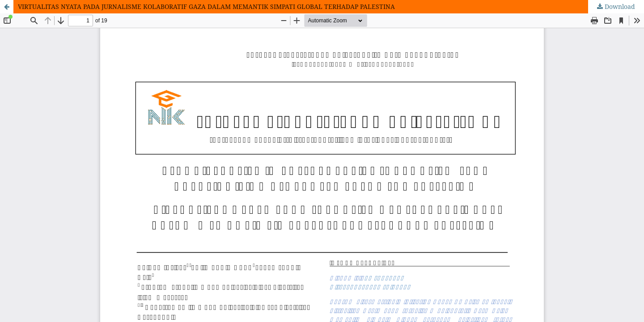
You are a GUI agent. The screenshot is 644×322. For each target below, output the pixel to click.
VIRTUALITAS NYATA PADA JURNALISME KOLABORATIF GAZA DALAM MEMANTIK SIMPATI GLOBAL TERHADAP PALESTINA (206, 6)
